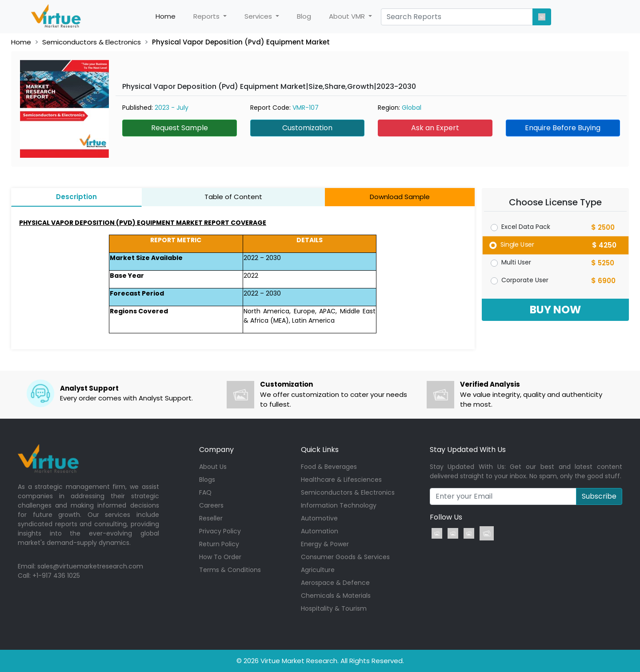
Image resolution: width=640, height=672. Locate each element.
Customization (307, 128)
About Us (213, 467)
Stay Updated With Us (468, 450)
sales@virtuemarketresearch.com (90, 566)
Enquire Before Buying (563, 128)
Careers (211, 505)
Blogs (207, 480)
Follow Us (446, 517)
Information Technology (339, 505)
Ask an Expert (435, 128)
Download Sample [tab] (400, 197)
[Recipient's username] (503, 496)
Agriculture (318, 570)
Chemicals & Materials (336, 596)
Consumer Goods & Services (345, 557)
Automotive (319, 518)
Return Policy (219, 544)
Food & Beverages (329, 467)
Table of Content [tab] (233, 197)
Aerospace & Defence (335, 583)
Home (170, 16)
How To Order (220, 557)
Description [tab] (76, 197)
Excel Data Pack (526, 227)
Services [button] (259, 16)
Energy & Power (325, 544)
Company (216, 450)
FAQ (205, 492)
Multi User (516, 262)
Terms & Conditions (230, 570)
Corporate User (525, 280)
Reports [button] (207, 16)
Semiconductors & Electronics (92, 42)
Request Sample (180, 128)
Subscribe (599, 496)
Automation (320, 531)
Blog (304, 16)
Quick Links (320, 450)
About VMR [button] (348, 16)
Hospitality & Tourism (334, 608)
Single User (517, 244)
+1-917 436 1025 (56, 576)
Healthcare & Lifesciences (341, 480)
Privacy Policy (220, 531)
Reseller (211, 518)
